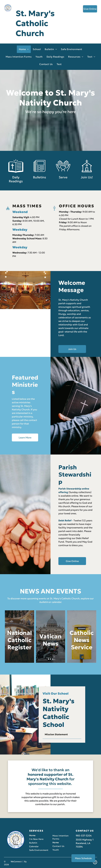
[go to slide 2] (50, 659)
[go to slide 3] (53, 659)
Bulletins (40, 183)
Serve (63, 183)
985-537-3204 (84, 836)
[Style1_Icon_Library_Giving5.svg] (63, 179)
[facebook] (95, 862)
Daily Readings (16, 185)
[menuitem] (24, 49)
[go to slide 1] (48, 659)
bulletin (44, 602)
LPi (12, 865)
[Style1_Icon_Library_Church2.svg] (87, 179)
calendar (56, 602)
